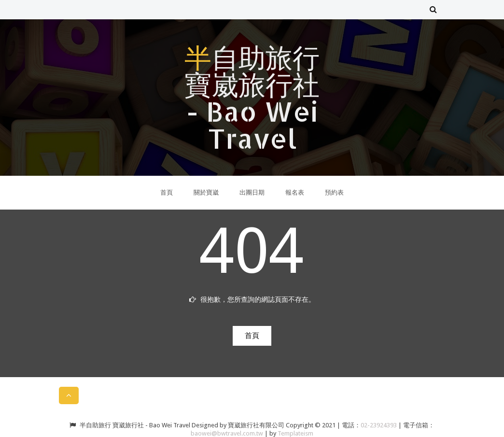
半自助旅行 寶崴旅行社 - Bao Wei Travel (252, 98)
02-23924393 (379, 425)
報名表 (295, 192)
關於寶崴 (206, 192)
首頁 (167, 192)
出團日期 (252, 192)
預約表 (334, 192)
